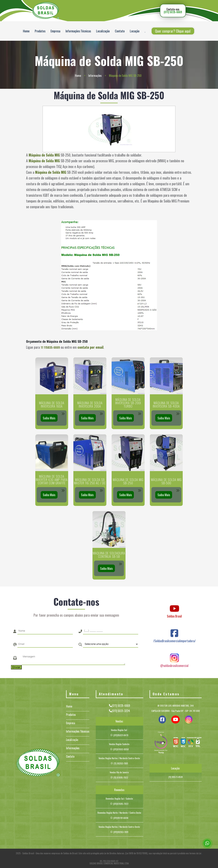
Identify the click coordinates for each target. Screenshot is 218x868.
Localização (103, 31)
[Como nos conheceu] (111, 644)
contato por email (90, 347)
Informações (95, 76)
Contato (120, 31)
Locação (135, 31)
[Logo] (38, 763)
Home (26, 31)
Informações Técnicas (78, 31)
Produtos (40, 31)
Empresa (55, 31)
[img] (161, 743)
